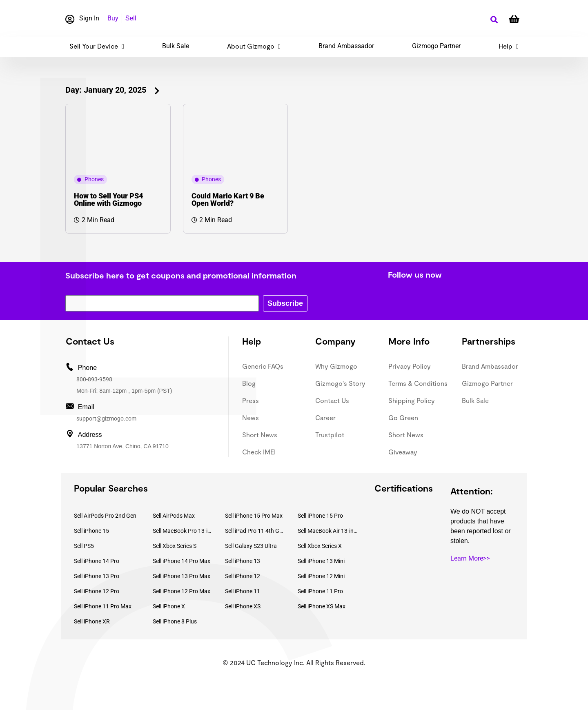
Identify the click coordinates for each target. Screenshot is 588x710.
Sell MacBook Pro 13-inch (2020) (183, 531)
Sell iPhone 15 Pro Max (254, 516)
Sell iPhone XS (243, 606)
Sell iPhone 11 (243, 591)
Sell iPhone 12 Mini (321, 576)
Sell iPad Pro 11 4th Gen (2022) (255, 531)
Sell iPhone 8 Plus (175, 621)
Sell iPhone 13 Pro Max (182, 576)
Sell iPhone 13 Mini (321, 561)
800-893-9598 (94, 379)
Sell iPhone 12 (243, 576)
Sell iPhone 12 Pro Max (182, 591)
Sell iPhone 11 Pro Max (103, 606)
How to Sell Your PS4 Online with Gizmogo (108, 199)
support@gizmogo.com (106, 418)
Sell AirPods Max (174, 516)
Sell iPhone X (169, 606)
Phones (94, 179)
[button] (494, 20)
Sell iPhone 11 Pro (320, 591)
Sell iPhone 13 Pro (97, 576)
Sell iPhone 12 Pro (97, 591)
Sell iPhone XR (92, 621)
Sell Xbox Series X (320, 546)
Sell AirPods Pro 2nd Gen (105, 516)
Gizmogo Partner (436, 46)
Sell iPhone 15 (91, 531)
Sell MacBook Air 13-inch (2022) (328, 531)
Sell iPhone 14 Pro (97, 561)
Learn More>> (470, 558)
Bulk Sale (176, 46)
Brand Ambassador (346, 46)
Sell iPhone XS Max (322, 606)
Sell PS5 (84, 546)
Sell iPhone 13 (243, 561)
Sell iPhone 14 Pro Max (182, 561)
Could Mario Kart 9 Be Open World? (228, 199)
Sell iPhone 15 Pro (320, 516)
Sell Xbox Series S (175, 546)
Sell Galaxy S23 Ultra (251, 546)
